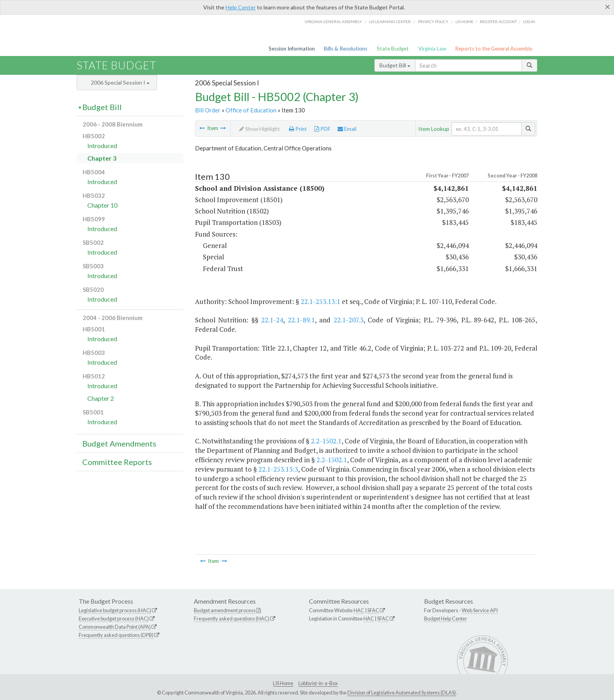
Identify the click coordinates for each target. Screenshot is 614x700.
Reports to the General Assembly (494, 49)
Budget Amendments (119, 443)
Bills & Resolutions (346, 49)
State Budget (393, 49)
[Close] (608, 7)
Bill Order (208, 110)
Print (298, 129)
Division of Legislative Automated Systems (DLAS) (402, 693)
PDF (322, 129)
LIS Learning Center (390, 22)
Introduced (102, 146)
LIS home (464, 22)
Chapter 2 (101, 398)
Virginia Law (432, 49)
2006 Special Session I (120, 82)
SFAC (373, 610)
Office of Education (251, 110)
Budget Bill (395, 65)
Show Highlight (260, 129)
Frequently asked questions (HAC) (232, 619)
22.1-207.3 (349, 320)
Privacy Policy (433, 22)
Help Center (241, 7)
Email (347, 129)
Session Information (292, 49)
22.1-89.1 (301, 320)
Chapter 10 (102, 205)
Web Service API (480, 610)
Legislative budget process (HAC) (115, 610)
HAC (359, 610)
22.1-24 (272, 320)
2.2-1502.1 (326, 441)
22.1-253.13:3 (278, 469)
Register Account (498, 22)
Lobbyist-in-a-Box (318, 683)
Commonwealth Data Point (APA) (115, 627)
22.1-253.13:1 (321, 301)
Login (529, 22)
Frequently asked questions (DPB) (116, 635)
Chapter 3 (102, 158)
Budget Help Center (446, 619)
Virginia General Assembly (333, 22)
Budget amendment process (225, 610)
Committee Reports (117, 462)
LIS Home (283, 683)
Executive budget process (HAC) (114, 619)
